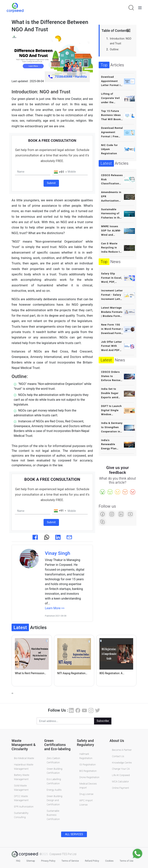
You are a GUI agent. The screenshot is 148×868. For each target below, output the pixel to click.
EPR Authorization (24, 806)
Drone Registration (89, 777)
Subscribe (103, 721)
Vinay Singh (58, 553)
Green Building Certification (54, 771)
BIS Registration (88, 771)
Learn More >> (55, 608)
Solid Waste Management (21, 787)
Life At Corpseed (121, 775)
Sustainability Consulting (21, 815)
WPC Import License (86, 802)
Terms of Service (70, 861)
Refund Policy (92, 861)
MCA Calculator (120, 781)
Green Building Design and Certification (54, 800)
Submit (51, 183)
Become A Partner (122, 750)
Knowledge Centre (122, 762)
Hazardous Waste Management (24, 766)
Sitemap (31, 861)
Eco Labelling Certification (54, 781)
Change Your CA (121, 769)
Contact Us (118, 756)
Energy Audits (54, 790)
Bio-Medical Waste (24, 758)
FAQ (18, 861)
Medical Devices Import (88, 786)
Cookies (109, 861)
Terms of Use (127, 861)
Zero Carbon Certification (53, 760)
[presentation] (12, 693)
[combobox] (60, 172)
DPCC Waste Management (21, 798)
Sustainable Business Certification (53, 815)
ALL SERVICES (74, 834)
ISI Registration (88, 764)
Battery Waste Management (22, 777)
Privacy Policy (48, 861)
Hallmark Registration (86, 756)
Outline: (114, 49)
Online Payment (120, 788)
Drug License (86, 794)
